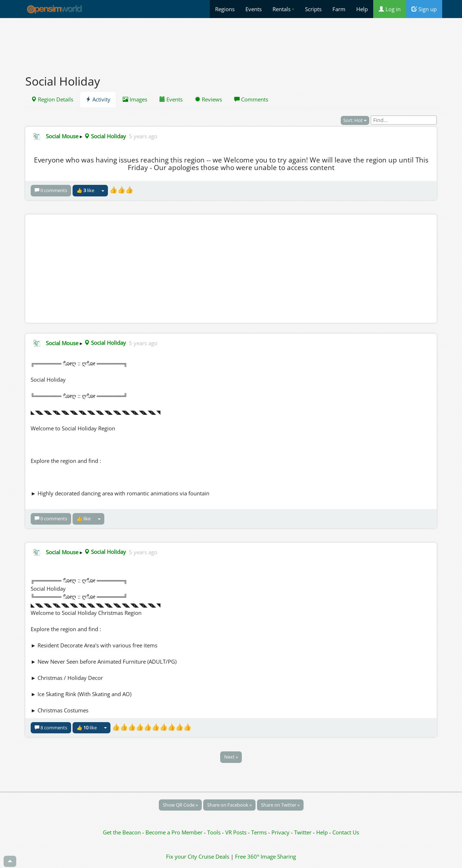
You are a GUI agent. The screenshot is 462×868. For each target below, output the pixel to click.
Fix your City (182, 856)
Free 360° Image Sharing (265, 856)
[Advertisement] (231, 42)
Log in (390, 9)
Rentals (283, 9)
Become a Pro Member (175, 832)
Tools (215, 832)
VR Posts (237, 832)
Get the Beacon (122, 832)
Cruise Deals (214, 856)
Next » (231, 757)
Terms (260, 832)
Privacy (280, 832)
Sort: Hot (355, 120)
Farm (339, 9)
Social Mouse (62, 136)
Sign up (424, 9)
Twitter (303, 832)
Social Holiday (105, 136)
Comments (251, 99)
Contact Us (346, 832)
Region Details (52, 99)
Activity (98, 99)
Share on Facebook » (229, 805)
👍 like (85, 190)
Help (362, 9)
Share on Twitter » (280, 805)
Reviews (208, 99)
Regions (225, 9)
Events (254, 9)
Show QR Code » (180, 805)
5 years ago (143, 136)
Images (135, 99)
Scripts (313, 9)
